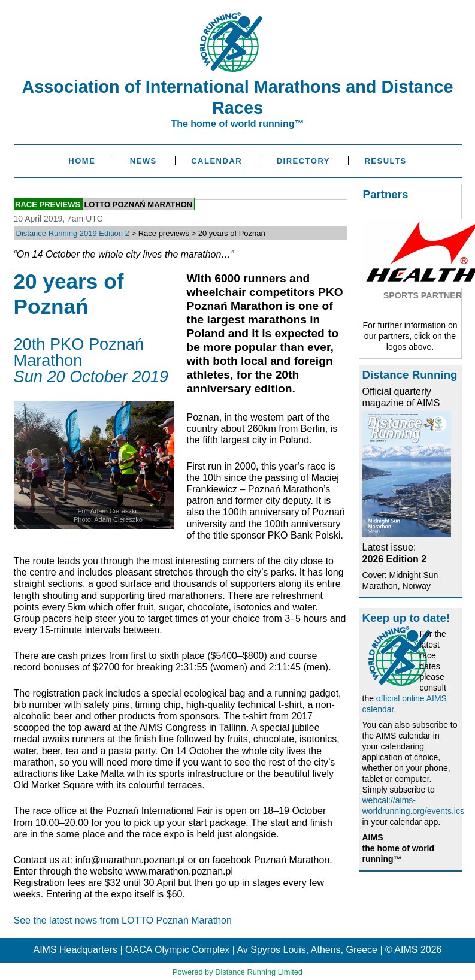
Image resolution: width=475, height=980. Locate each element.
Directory (303, 161)
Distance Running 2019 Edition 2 (73, 233)
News (143, 161)
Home (82, 161)
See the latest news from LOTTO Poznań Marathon (123, 920)
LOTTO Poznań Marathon (138, 205)
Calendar (217, 161)
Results (385, 161)
